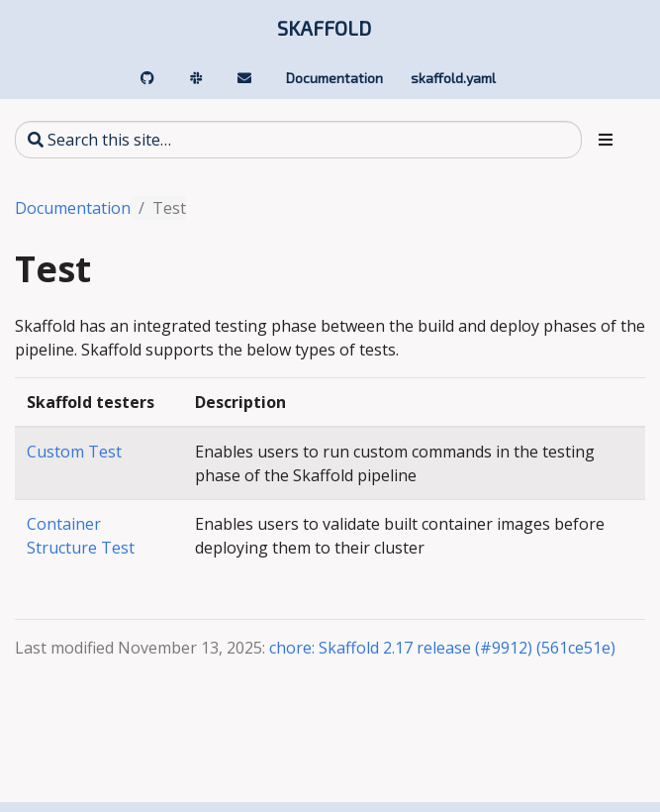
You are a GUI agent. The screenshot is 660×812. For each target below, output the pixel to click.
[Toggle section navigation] (606, 140)
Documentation (73, 208)
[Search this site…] (298, 140)
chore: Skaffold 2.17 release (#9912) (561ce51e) (442, 648)
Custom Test (74, 452)
